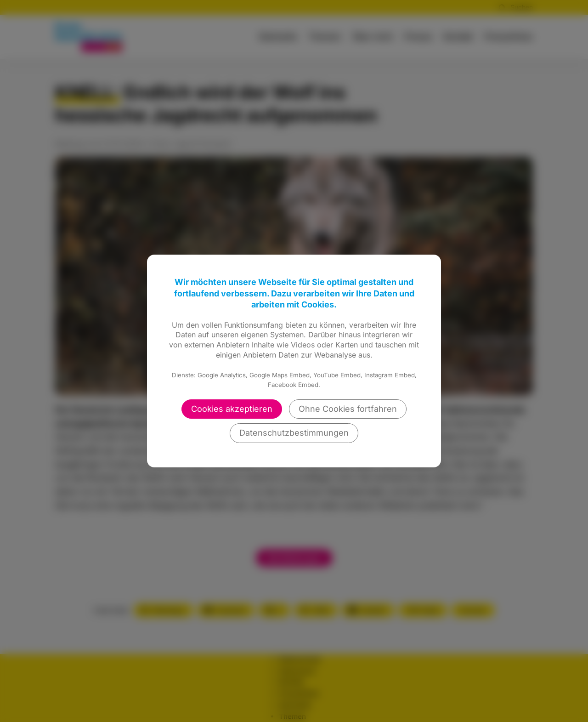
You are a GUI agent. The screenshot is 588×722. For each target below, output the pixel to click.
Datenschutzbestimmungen (294, 433)
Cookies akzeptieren (232, 409)
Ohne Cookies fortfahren (348, 409)
